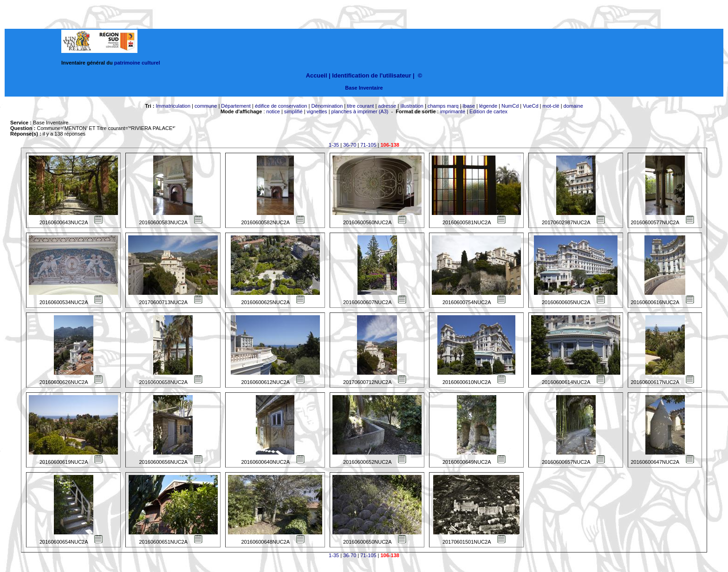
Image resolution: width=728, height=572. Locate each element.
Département (236, 106)
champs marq (443, 106)
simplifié (293, 111)
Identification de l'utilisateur (371, 75)
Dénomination (327, 106)
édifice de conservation (281, 106)
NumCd (510, 106)
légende (488, 106)
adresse (387, 106)
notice (273, 111)
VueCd (530, 106)
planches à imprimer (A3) (360, 111)
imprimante (453, 111)
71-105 (368, 145)
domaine (573, 106)
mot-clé (551, 106)
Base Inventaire (364, 88)
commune (206, 106)
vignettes (317, 111)
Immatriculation (173, 106)
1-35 (334, 145)
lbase (469, 106)
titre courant (360, 106)
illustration (412, 106)
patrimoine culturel (137, 63)
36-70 (350, 145)
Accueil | (318, 75)
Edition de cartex (488, 111)
